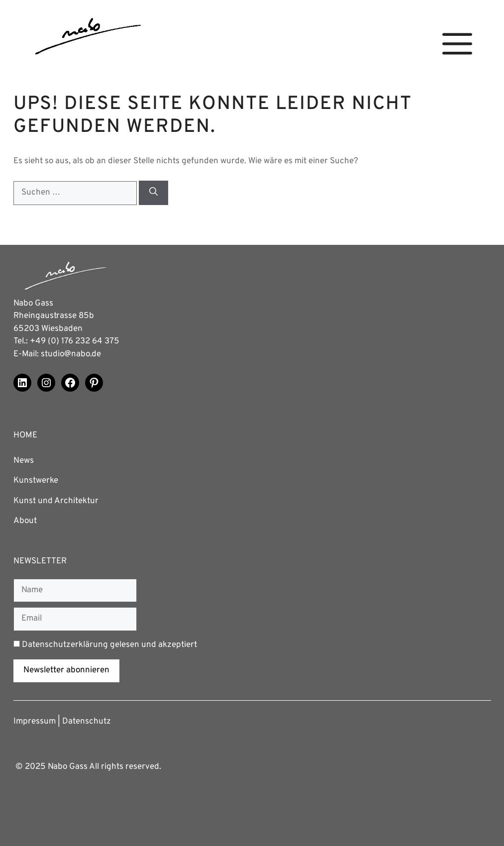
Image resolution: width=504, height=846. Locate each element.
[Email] (75, 619)
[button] (457, 44)
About (25, 521)
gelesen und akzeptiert (105, 645)
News (24, 461)
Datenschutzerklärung (65, 645)
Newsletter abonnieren (66, 670)
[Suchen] (153, 193)
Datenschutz (87, 722)
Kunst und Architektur (56, 501)
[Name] (75, 591)
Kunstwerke (36, 481)
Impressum (35, 722)
